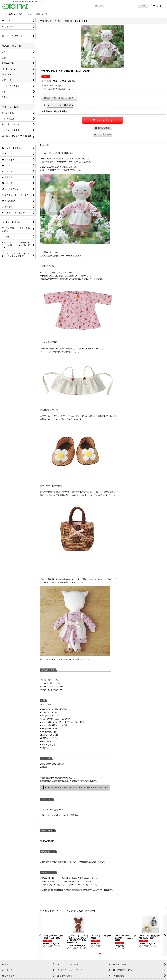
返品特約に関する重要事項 (54, 111)
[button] (102, 135)
